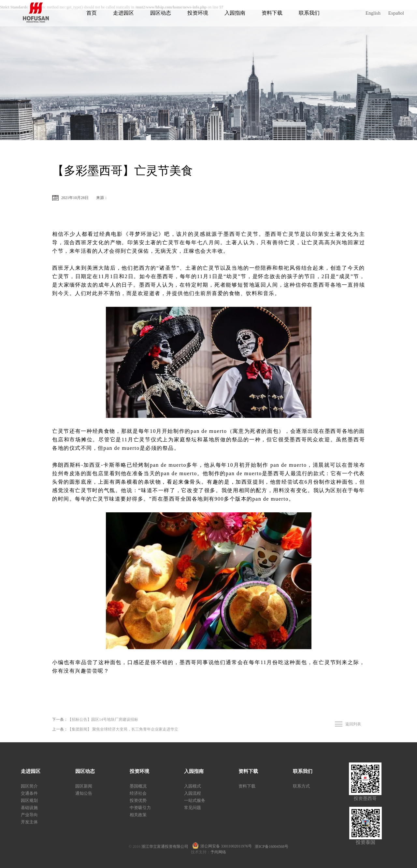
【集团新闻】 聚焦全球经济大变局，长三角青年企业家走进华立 (123, 729)
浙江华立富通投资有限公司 (167, 847)
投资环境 (198, 13)
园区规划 (29, 800)
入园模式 (193, 786)
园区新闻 (84, 786)
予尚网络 (218, 852)
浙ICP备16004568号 (272, 847)
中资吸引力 (140, 808)
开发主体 (29, 822)
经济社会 (138, 793)
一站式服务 (195, 800)
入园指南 (235, 13)
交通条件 (29, 793)
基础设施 (29, 808)
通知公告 (84, 793)
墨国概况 (138, 786)
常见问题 (193, 808)
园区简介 (29, 786)
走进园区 (123, 13)
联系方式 (301, 786)
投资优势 (138, 800)
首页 (92, 13)
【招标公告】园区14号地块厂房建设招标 (103, 719)
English (373, 13)
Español (396, 13)
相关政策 (138, 815)
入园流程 (193, 793)
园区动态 (161, 13)
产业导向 (29, 815)
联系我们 (309, 13)
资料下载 (272, 13)
